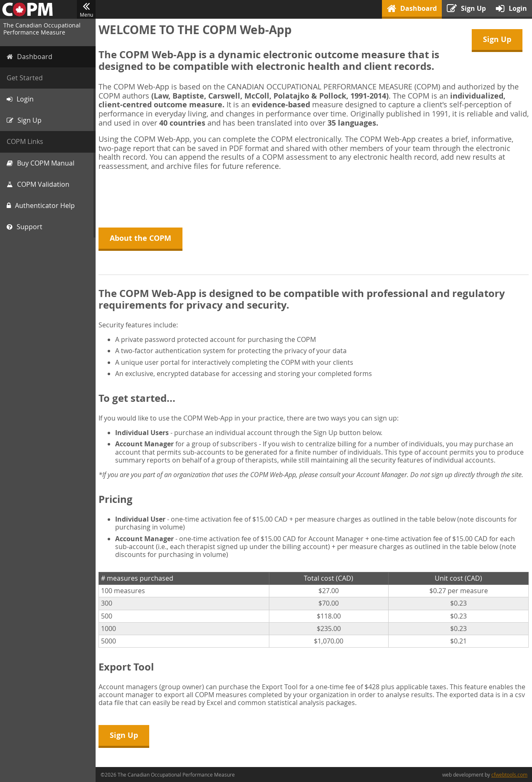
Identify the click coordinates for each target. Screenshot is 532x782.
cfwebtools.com (509, 775)
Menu (86, 10)
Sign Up (497, 39)
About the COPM (142, 238)
